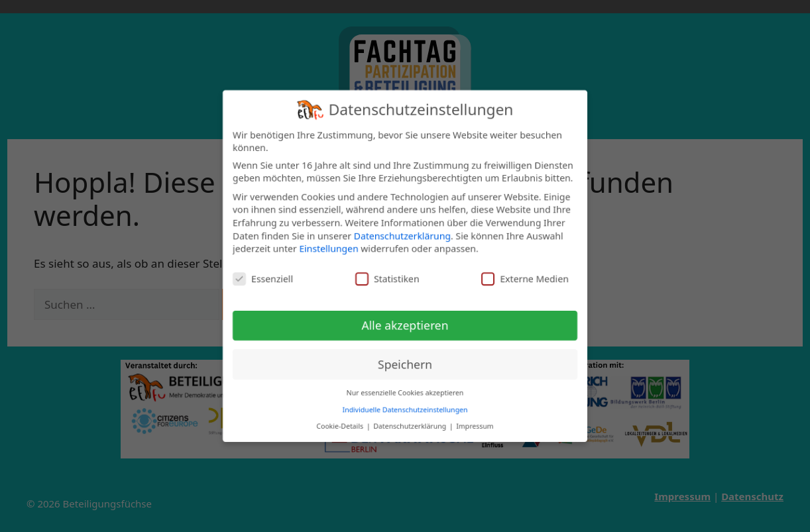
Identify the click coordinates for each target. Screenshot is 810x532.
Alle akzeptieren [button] (405, 325)
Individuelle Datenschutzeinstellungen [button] (405, 409)
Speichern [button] (405, 364)
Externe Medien (525, 279)
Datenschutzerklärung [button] (411, 425)
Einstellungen (328, 248)
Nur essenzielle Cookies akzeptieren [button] (405, 393)
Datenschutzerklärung (402, 235)
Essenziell (263, 279)
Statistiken (387, 279)
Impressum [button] (475, 425)
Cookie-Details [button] (340, 425)
